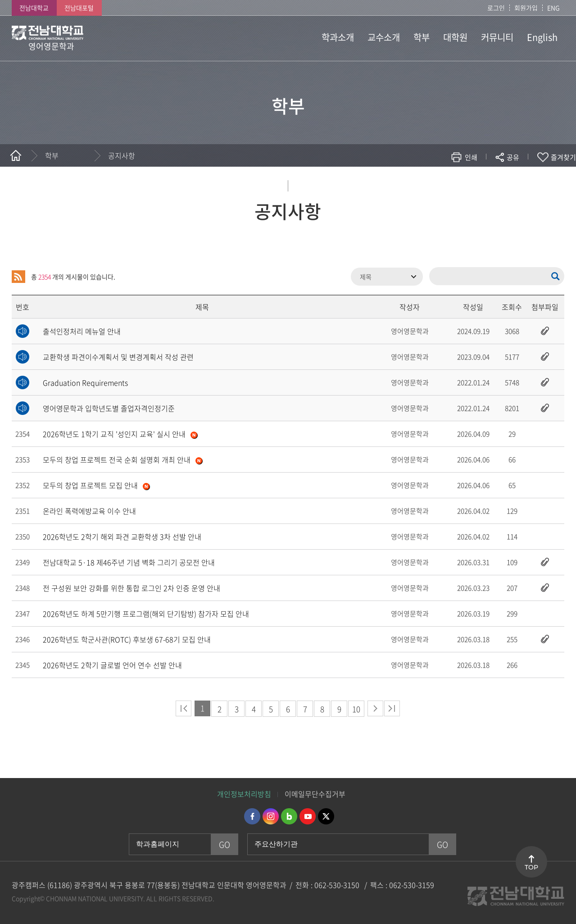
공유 (513, 157)
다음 (375, 708)
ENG (553, 8)
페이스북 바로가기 (252, 816)
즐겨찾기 (563, 157)
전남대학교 (34, 8)
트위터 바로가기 (326, 816)
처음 (184, 708)
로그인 (496, 8)
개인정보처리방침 (244, 794)
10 (356, 709)
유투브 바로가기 (308, 816)
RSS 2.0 (18, 277)
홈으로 (16, 155)
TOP (531, 867)
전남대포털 (79, 8)
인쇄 (471, 157)
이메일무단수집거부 (315, 794)
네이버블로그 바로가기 (289, 816)
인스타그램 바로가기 (271, 816)
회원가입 (526, 8)
